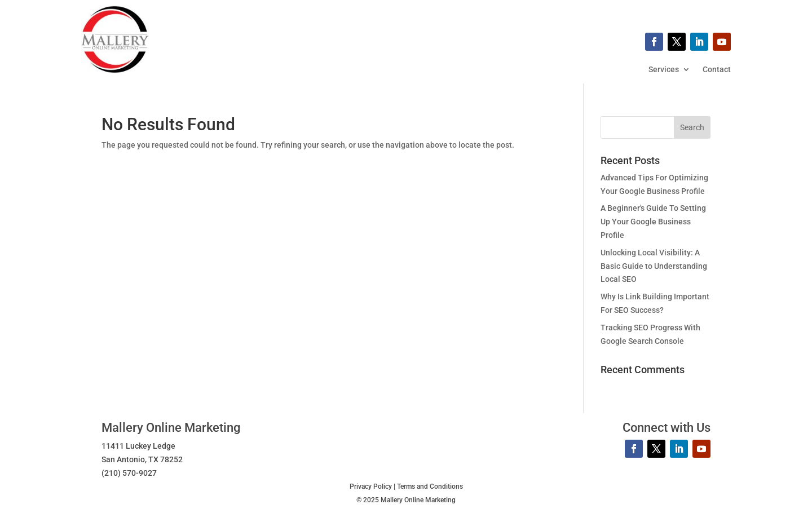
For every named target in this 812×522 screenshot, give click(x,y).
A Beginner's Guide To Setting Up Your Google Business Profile (653, 222)
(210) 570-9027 (129, 473)
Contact (717, 70)
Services (664, 70)
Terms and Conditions (430, 486)
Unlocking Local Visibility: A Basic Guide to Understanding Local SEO (654, 266)
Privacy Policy (371, 486)
